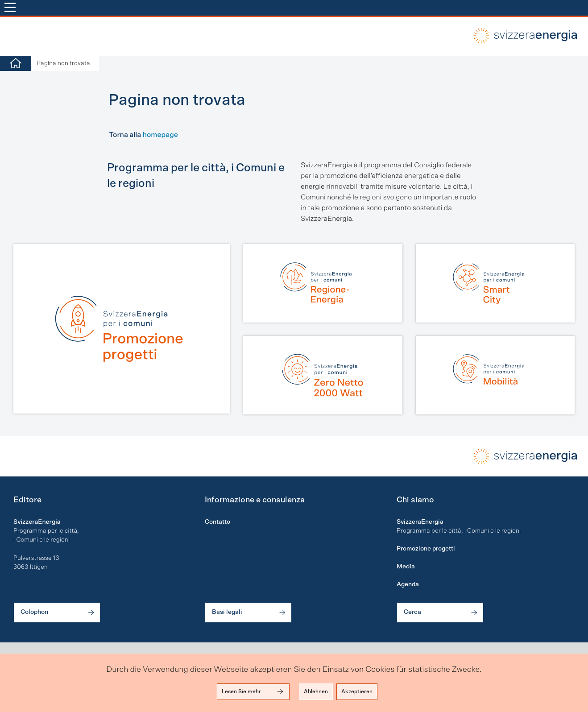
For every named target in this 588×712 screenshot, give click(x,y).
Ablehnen (316, 691)
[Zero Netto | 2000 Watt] (323, 375)
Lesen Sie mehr (253, 691)
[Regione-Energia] (323, 283)
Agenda (408, 584)
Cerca (441, 613)
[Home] (16, 64)
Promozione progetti (426, 549)
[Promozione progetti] (122, 329)
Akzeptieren (357, 691)
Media (406, 567)
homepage (160, 135)
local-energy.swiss (523, 36)
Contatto (217, 522)
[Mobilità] (495, 375)
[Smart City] (495, 283)
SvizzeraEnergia (420, 522)
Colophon (58, 613)
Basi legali (249, 613)
